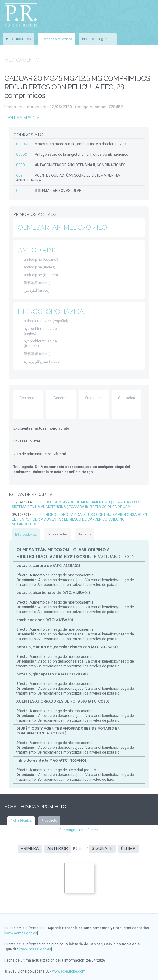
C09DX (22, 155)
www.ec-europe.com (69, 971)
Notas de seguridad (98, 39)
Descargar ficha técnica (79, 830)
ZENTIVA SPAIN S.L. (24, 117)
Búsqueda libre (18, 39)
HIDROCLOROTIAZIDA (51, 312)
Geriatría (85, 534)
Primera (30, 849)
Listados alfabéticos (57, 39)
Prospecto (49, 820)
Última (128, 849)
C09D (21, 165)
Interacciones (26, 535)
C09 (19, 175)
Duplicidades (57, 534)
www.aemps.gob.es (21, 933)
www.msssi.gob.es (36, 949)
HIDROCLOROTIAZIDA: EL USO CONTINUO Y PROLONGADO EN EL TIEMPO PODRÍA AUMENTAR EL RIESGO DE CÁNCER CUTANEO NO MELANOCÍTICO (79, 519)
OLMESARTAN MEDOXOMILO (62, 227)
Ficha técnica (21, 820)
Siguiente (102, 849)
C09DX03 (24, 144)
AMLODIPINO (38, 250)
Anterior (58, 849)
